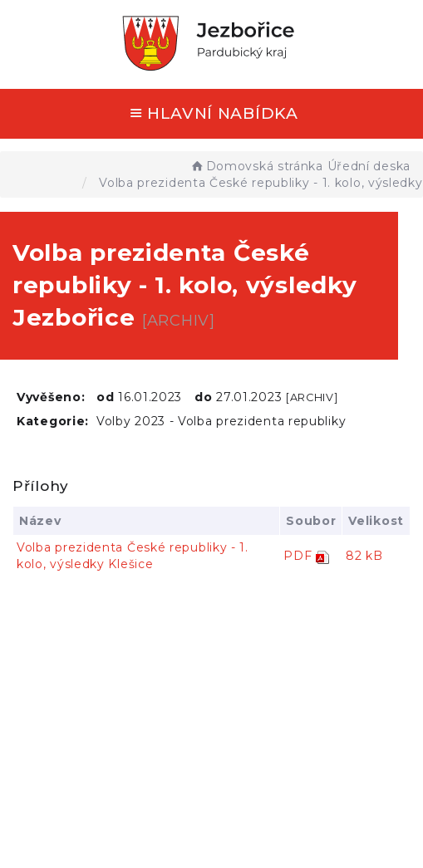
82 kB (364, 556)
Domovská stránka (256, 166)
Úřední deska (369, 166)
